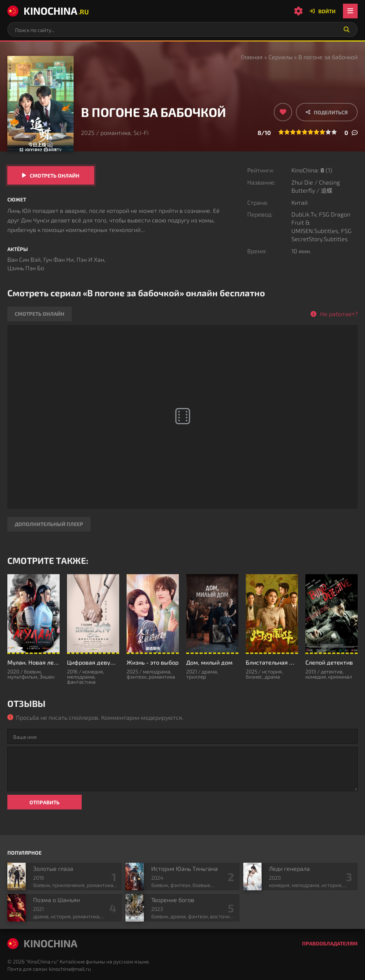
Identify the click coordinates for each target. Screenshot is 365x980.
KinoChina (48, 11)
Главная (252, 57)
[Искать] (347, 29)
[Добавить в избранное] (283, 112)
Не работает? (339, 314)
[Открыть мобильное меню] (350, 11)
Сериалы (281, 57)
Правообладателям (330, 943)
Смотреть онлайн (55, 176)
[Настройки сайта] (298, 11)
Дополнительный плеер (49, 524)
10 (334, 132)
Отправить (45, 802)
